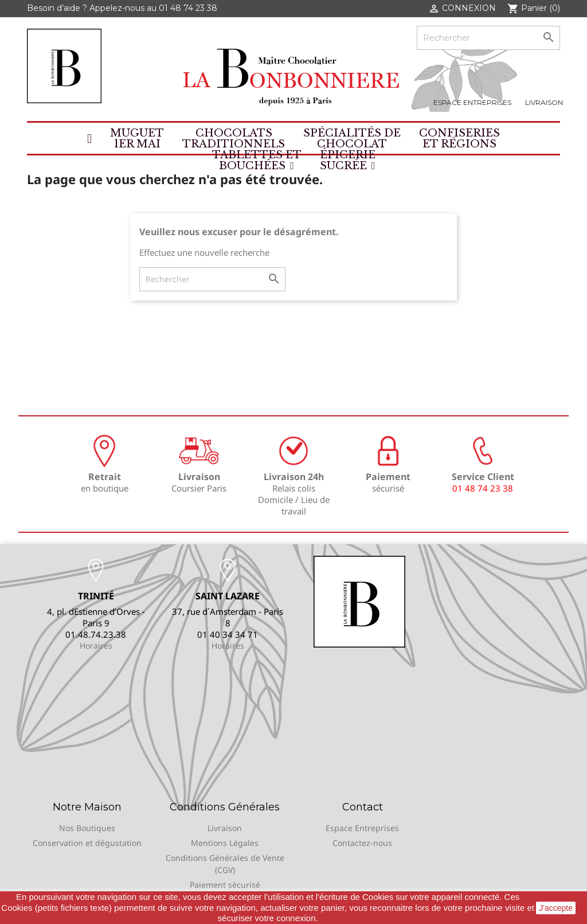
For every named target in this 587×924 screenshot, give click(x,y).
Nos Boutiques (87, 828)
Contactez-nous (362, 843)
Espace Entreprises (472, 102)
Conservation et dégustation (87, 843)
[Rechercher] (488, 38)
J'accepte (556, 908)
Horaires (96, 646)
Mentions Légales (225, 843)
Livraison (544, 102)
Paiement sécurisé (225, 885)
